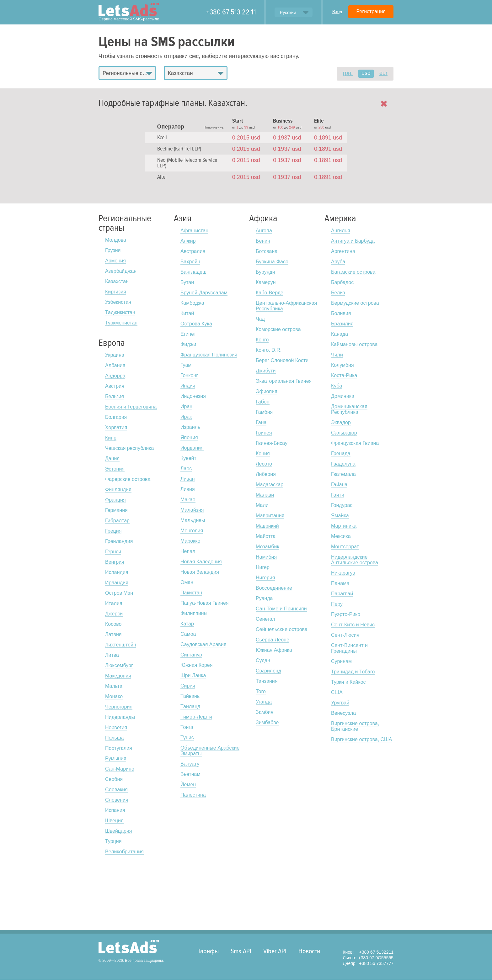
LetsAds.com (129, 947)
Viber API (275, 951)
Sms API (241, 951)
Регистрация (371, 11)
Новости (309, 951)
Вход (337, 12)
